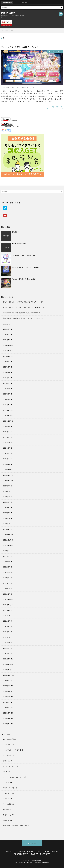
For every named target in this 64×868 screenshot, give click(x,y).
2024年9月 (7, 426)
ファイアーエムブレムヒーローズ (14, 777)
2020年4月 (7, 708)
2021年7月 (7, 626)
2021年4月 (7, 643)
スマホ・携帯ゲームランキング (10, 126)
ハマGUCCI (37, 318)
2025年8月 (7, 367)
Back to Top (32, 843)
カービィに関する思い (19, 244)
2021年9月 (7, 616)
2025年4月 (7, 389)
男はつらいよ (7, 815)
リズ (33, 88)
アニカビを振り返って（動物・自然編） (24, 279)
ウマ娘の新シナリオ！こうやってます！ (24, 255)
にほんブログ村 (11, 120)
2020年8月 (7, 686)
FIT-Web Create (28, 863)
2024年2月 (7, 459)
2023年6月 (7, 502)
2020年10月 (7, 675)
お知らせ (6, 761)
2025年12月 (7, 345)
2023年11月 (7, 475)
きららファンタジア (9, 766)
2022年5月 (7, 572)
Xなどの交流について (21, 854)
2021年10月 (7, 610)
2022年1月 (7, 594)
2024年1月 (7, 464)
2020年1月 (7, 724)
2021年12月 (7, 599)
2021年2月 (7, 653)
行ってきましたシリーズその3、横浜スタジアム (18, 302)
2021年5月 (7, 637)
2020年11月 (7, 670)
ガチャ (14, 88)
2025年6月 (7, 378)
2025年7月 (7, 372)
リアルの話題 (7, 804)
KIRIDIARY (8, 13)
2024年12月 (7, 410)
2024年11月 (7, 416)
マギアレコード (56, 52)
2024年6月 (7, 443)
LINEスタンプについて (35, 852)
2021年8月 (7, 621)
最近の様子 (15, 232)
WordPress (45, 863)
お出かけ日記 (7, 755)
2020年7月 (7, 691)
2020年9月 (7, 681)
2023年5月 (7, 508)
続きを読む (55, 107)
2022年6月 (7, 567)
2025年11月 (7, 351)
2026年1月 (7, 340)
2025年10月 (7, 356)
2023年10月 (7, 480)
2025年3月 (7, 394)
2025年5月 (7, 383)
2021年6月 (7, 632)
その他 (5, 772)
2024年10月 (7, 421)
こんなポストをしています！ (41, 854)
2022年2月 (7, 589)
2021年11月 (7, 605)
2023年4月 (7, 513)
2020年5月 (7, 702)
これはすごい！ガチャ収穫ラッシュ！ (20, 47)
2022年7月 (7, 562)
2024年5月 (7, 448)
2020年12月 (7, 664)
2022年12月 (7, 535)
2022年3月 (7, 583)
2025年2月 (7, 399)
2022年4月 (7, 578)
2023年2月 (7, 524)
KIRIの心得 (21, 852)
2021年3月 (7, 648)
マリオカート (7, 793)
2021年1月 (7, 659)
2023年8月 (7, 491)
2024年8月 (7, 432)
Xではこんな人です (51, 852)
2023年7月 (7, 497)
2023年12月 (7, 470)
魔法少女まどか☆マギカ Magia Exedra (15, 826)
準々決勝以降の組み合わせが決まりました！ (17, 313)
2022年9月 (7, 551)
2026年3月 (7, 329)
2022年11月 (7, 540)
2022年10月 (7, 545)
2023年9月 (7, 486)
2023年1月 (7, 529)
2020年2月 (7, 718)
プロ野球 (6, 782)
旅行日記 (6, 809)
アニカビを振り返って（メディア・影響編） (26, 267)
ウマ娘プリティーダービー (12, 750)
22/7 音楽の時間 (8, 739)
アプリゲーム (7, 745)
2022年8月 (7, 556)
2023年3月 (7, 518)
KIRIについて (11, 852)
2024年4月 (7, 453)
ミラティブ (7, 799)
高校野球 (6, 820)
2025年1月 (7, 405)
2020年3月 (7, 713)
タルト (19, 88)
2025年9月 (7, 362)
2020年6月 (7, 697)
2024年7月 (7, 437)
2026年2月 (7, 335)
